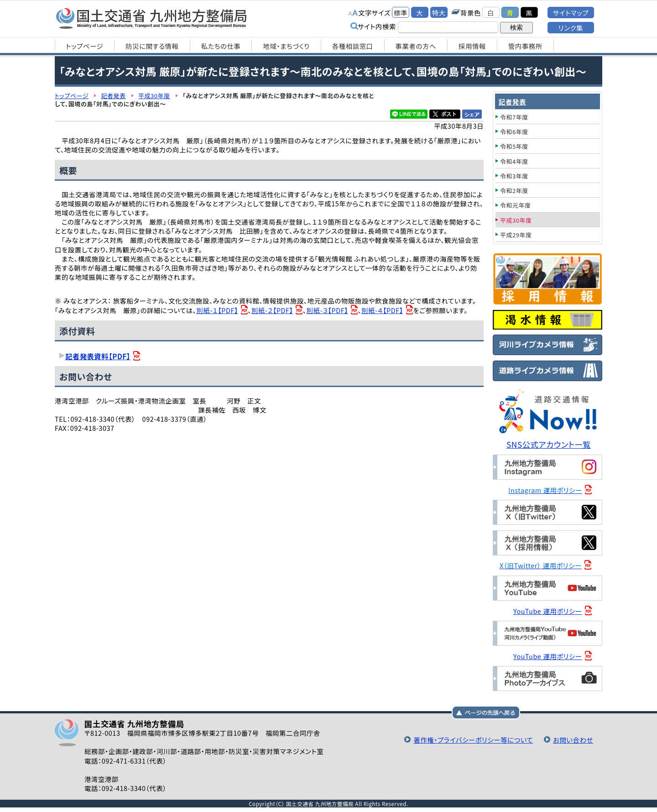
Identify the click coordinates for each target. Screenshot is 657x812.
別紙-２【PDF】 (272, 310)
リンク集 (571, 28)
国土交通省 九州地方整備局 (152, 18)
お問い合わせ (573, 740)
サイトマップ (571, 13)
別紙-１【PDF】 (217, 310)
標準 (401, 13)
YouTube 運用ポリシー (548, 611)
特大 (439, 13)
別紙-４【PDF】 (382, 310)
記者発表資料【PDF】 (98, 356)
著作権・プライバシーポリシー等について (473, 740)
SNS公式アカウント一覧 (549, 444)
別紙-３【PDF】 (327, 310)
